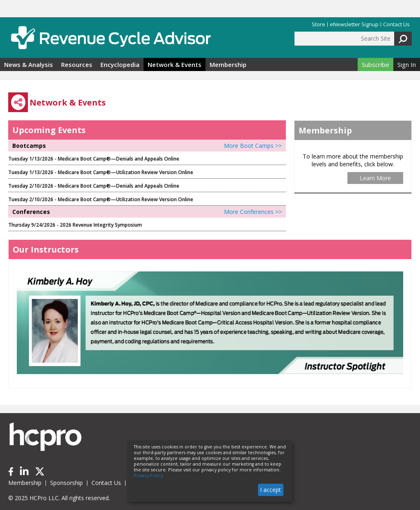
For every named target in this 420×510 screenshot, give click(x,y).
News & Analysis (29, 64)
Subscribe (375, 64)
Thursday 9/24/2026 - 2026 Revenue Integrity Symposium (75, 225)
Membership (228, 64)
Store (318, 24)
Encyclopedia (120, 64)
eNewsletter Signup (354, 24)
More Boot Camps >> (253, 146)
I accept (270, 490)
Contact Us (396, 24)
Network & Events (175, 64)
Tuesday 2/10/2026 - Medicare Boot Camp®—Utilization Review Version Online (101, 199)
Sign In (407, 64)
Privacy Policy (148, 476)
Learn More (375, 178)
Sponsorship (66, 483)
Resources (77, 64)
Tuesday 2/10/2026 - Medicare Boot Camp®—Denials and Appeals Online (94, 186)
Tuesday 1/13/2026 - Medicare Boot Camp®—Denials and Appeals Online (94, 159)
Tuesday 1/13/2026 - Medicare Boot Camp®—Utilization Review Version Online (101, 172)
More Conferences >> (253, 212)
